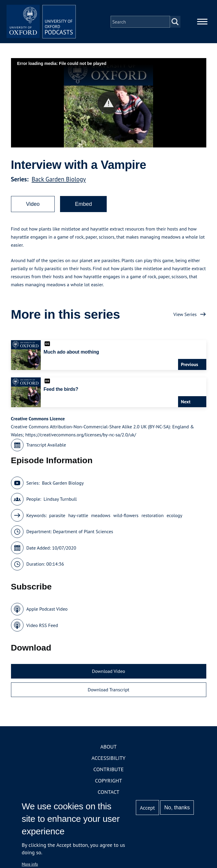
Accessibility (108, 759)
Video (33, 205)
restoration (153, 516)
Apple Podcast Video (47, 610)
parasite (57, 516)
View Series (185, 315)
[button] (109, 104)
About (108, 748)
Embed (83, 205)
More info (30, 864)
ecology (174, 516)
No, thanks (177, 808)
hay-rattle (78, 516)
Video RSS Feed (42, 626)
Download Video (108, 672)
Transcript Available (46, 446)
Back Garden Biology (59, 180)
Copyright (109, 782)
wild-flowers (126, 516)
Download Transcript (108, 690)
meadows (101, 516)
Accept (147, 808)
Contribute (108, 770)
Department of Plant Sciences (83, 533)
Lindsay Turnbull (60, 500)
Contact (109, 793)
